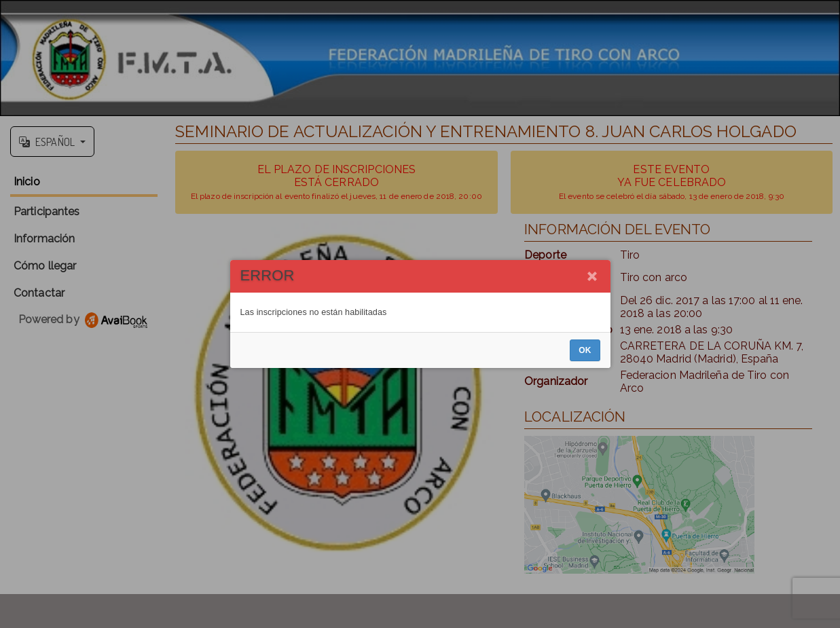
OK (585, 350)
